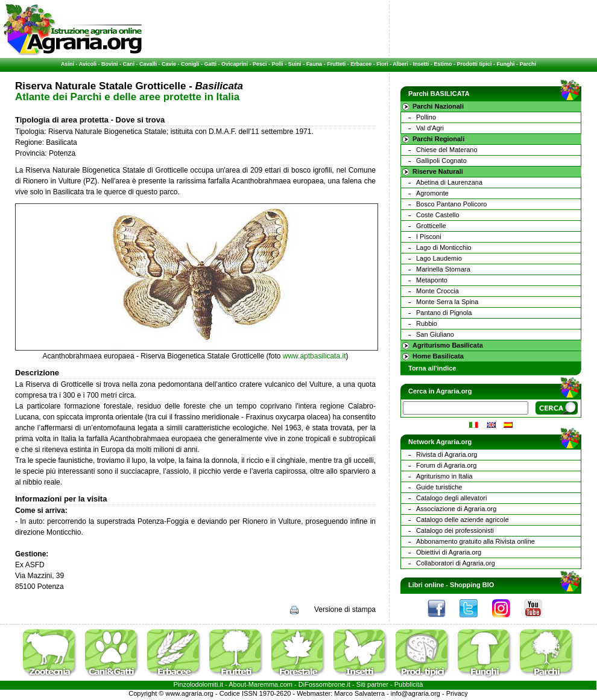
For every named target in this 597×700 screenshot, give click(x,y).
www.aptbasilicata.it (314, 356)
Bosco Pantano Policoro (451, 204)
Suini (295, 64)
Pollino (426, 117)
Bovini (110, 64)
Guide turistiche (439, 487)
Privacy (457, 693)
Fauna (314, 64)
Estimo (443, 64)
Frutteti (336, 64)
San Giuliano (435, 334)
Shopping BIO (472, 585)
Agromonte (432, 193)
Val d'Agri (430, 128)
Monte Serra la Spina (447, 302)
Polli (278, 64)
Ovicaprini (235, 64)
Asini (68, 64)
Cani (128, 64)
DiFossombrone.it (324, 684)
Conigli (190, 64)
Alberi (400, 64)
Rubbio (427, 323)
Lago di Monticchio (444, 247)
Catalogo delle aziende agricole (463, 520)
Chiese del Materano (447, 150)
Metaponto (432, 280)
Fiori (382, 64)
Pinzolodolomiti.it (199, 684)
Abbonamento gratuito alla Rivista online (475, 541)
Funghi (505, 64)
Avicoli (88, 64)
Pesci (260, 64)
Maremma (264, 684)
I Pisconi (429, 237)
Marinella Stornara (443, 269)
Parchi (528, 64)
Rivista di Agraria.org (447, 454)
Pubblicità (409, 684)
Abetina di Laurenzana (449, 182)
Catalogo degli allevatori (451, 498)
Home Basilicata (438, 356)
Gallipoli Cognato (441, 161)
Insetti (421, 64)
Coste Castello (438, 215)
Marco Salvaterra (359, 693)
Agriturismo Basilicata (448, 345)
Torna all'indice (432, 368)
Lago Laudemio (439, 258)
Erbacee (361, 64)
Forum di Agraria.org (446, 465)
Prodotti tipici (474, 64)
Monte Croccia (437, 291)
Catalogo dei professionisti (455, 530)
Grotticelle (431, 226)
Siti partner (372, 684)
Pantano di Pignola (444, 313)
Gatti (211, 64)
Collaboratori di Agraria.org (456, 563)
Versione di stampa (345, 609)
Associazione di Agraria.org (456, 509)
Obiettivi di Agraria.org (449, 552)
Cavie (169, 64)
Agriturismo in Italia (444, 476)
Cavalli (148, 64)
